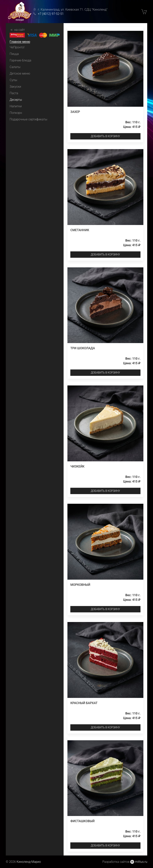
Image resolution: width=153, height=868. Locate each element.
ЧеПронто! (17, 47)
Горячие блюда (20, 60)
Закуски (15, 87)
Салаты (15, 67)
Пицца (14, 54)
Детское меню (20, 73)
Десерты (16, 100)
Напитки (16, 106)
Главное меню (20, 42)
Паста (14, 93)
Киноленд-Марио (29, 862)
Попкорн (16, 113)
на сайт (17, 30)
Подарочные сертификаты (28, 119)
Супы (13, 80)
